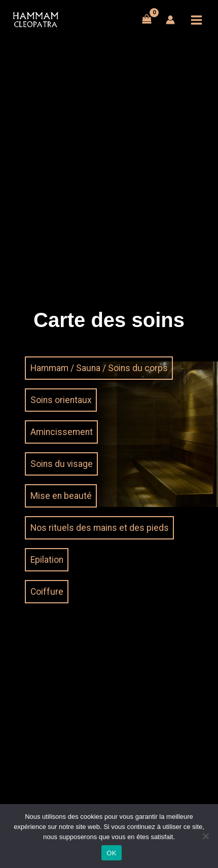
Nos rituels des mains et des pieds (100, 528)
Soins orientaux (61, 400)
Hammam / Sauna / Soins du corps (99, 368)
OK (111, 853)
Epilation (47, 560)
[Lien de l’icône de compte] (170, 20)
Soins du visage (62, 464)
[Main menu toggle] (196, 20)
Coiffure (47, 592)
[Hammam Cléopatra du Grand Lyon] (35, 20)
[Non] (205, 836)
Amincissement (62, 432)
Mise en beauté (61, 496)
